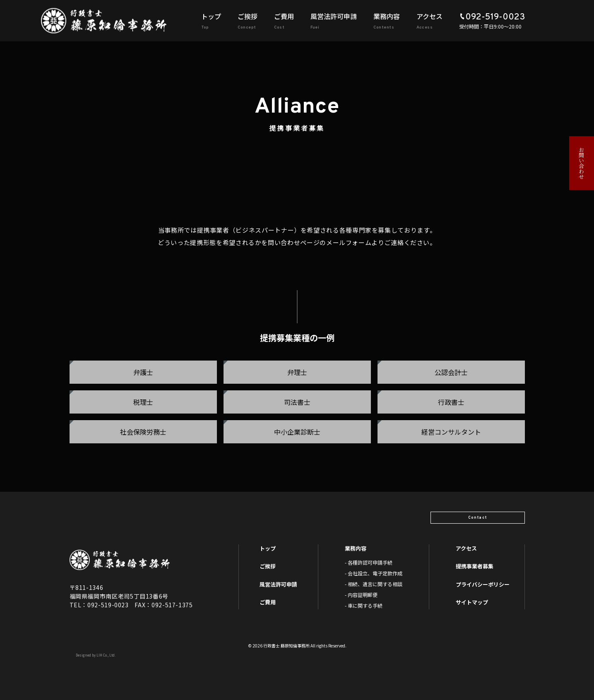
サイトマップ (472, 602)
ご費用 (284, 16)
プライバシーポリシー (483, 584)
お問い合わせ (582, 163)
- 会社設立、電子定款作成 (374, 573)
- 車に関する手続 (364, 605)
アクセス (429, 16)
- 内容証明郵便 (361, 595)
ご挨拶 (248, 16)
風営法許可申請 (334, 16)
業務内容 (387, 16)
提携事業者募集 (475, 566)
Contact (491, 514)
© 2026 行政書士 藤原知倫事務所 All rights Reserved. (297, 646)
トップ (211, 16)
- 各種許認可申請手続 (369, 562)
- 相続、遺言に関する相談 (374, 584)
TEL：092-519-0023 (99, 605)
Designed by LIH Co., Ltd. (96, 655)
